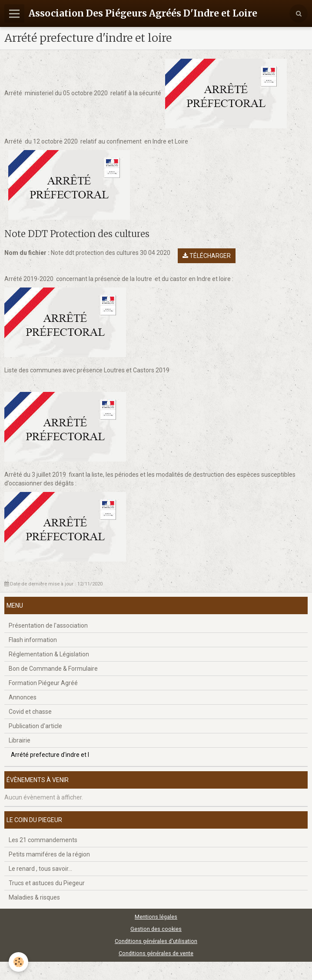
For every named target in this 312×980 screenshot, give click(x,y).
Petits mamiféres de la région (49, 854)
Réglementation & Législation (49, 654)
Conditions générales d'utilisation (156, 941)
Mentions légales (156, 917)
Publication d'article (35, 726)
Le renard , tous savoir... (40, 869)
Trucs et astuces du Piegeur (47, 883)
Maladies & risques (34, 897)
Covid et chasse (30, 712)
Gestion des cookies (156, 929)
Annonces (23, 697)
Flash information (33, 640)
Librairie (20, 740)
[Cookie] (18, 962)
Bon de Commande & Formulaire (53, 669)
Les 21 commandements (43, 840)
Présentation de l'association (48, 625)
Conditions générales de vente (156, 953)
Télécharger (207, 256)
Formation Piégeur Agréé (43, 683)
